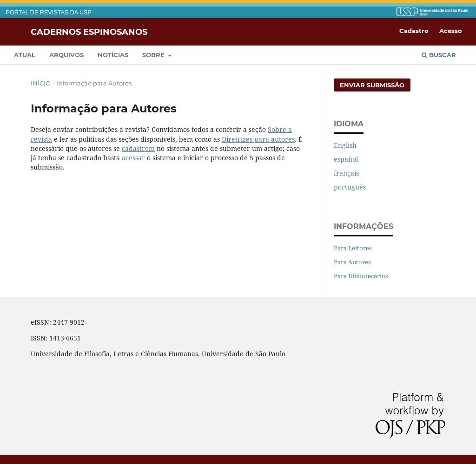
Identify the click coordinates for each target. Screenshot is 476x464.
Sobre (154, 55)
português (350, 187)
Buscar (439, 55)
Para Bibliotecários (361, 276)
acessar (133, 158)
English (345, 145)
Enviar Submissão (372, 85)
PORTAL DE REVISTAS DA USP (49, 13)
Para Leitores (353, 248)
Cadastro (414, 31)
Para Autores (352, 262)
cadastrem (138, 148)
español (346, 159)
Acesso (451, 31)
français (346, 173)
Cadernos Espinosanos (89, 32)
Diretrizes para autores (258, 139)
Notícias (113, 55)
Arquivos (66, 55)
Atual (25, 55)
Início (41, 83)
